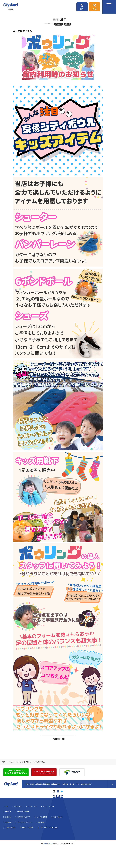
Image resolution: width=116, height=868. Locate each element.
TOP (4, 762)
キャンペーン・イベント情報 (19, 762)
